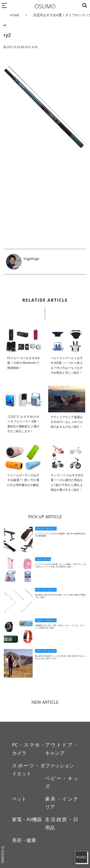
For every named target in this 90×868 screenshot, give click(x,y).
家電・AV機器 (27, 819)
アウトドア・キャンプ (62, 749)
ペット (19, 799)
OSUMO (45, 6)
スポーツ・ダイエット (29, 770)
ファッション (60, 766)
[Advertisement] (45, 202)
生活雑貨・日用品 (62, 823)
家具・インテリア (62, 803)
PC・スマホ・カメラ (29, 749)
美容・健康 (24, 840)
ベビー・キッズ (62, 782)
